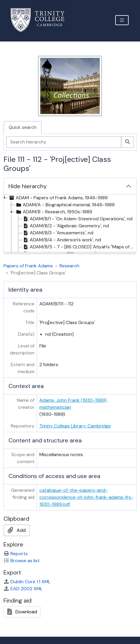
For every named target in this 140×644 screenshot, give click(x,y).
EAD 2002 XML (23, 589)
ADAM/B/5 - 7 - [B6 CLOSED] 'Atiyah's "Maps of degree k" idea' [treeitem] (79, 247)
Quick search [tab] (23, 127)
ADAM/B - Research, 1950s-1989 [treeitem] (54, 212)
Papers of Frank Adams (28, 266)
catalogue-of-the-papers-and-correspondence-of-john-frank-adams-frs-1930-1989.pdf (86, 497)
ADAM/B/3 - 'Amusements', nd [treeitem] (58, 233)
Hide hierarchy (28, 186)
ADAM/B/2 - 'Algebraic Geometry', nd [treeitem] (65, 226)
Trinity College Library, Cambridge (75, 426)
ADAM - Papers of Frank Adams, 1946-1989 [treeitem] (58, 198)
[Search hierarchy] (64, 142)
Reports (16, 554)
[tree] (70, 224)
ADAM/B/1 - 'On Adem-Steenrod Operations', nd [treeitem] (77, 219)
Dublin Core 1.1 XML (27, 582)
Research (69, 266)
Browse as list (22, 561)
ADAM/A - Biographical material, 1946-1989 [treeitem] (65, 205)
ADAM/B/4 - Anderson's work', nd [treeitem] (62, 240)
